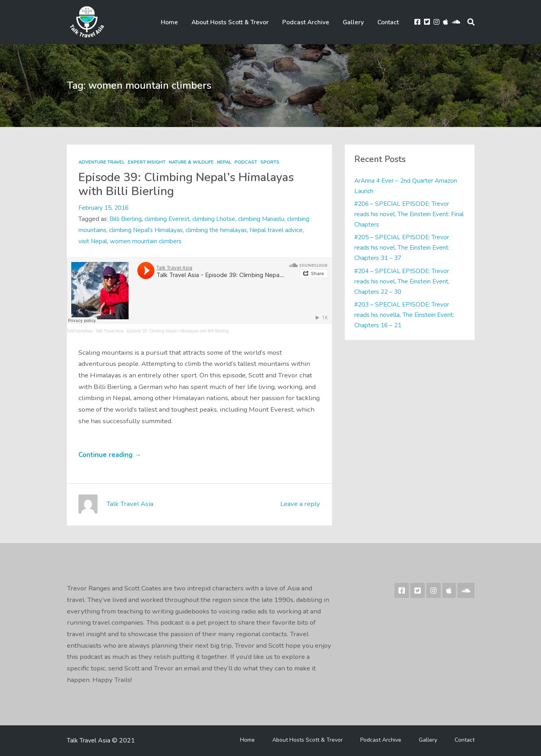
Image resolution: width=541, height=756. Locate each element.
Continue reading (110, 455)
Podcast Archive (306, 22)
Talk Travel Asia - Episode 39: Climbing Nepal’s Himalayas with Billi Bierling (162, 331)
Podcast (246, 162)
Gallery (353, 22)
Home (169, 22)
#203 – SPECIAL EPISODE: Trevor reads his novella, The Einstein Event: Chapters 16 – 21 (404, 315)
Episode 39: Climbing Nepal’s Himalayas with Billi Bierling (186, 184)
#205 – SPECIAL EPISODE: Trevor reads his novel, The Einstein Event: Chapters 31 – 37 (402, 247)
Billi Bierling (126, 219)
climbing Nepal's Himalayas (146, 230)
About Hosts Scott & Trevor (230, 22)
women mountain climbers (146, 241)
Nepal (224, 162)
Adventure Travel (102, 162)
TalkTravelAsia (80, 331)
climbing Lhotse (214, 219)
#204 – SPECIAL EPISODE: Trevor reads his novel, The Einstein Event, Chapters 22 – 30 (402, 281)
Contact (388, 22)
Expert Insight (147, 162)
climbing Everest (167, 219)
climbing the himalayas (216, 230)
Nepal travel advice (276, 230)
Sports (270, 162)
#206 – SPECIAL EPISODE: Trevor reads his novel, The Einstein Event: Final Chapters (409, 214)
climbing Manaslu (261, 219)
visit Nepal (93, 241)
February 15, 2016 (104, 208)
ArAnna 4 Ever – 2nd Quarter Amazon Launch (406, 186)
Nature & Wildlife (191, 162)
